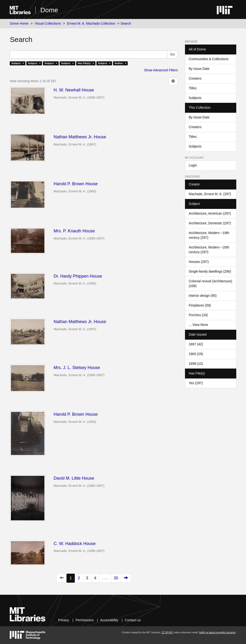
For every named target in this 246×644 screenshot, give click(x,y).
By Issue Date (199, 69)
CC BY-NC (167, 633)
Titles (193, 88)
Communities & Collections (209, 59)
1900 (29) (196, 354)
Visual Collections (48, 23)
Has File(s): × (86, 63)
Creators (195, 78)
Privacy (64, 620)
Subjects (195, 98)
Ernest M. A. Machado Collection (91, 23)
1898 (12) (196, 364)
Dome (49, 10)
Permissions (85, 620)
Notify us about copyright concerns (217, 633)
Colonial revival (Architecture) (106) (211, 284)
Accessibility (109, 620)
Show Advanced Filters (161, 70)
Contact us (133, 620)
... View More (198, 325)
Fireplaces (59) (200, 305)
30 (116, 578)
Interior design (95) (203, 296)
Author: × (120, 63)
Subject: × (18, 63)
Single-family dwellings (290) (210, 271)
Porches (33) (198, 315)
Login (193, 165)
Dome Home (19, 23)
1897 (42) (196, 344)
